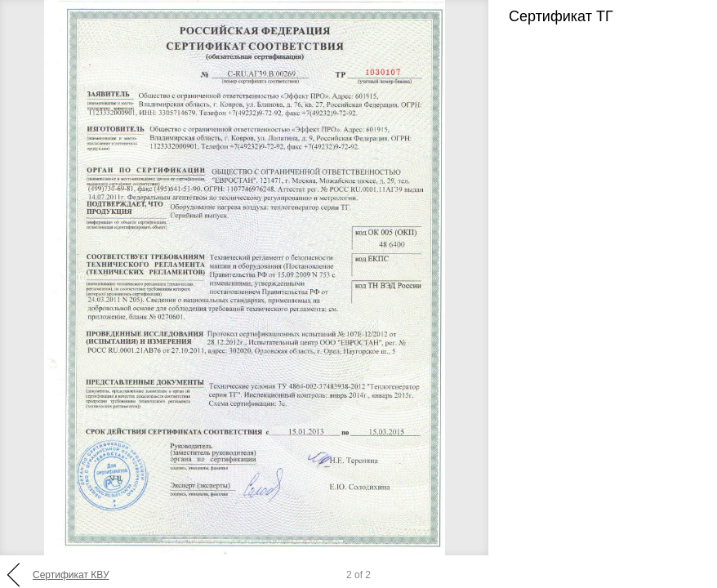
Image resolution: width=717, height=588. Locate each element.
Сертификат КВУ (71, 575)
